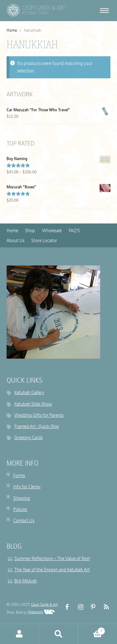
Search (58, 634)
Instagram (78, 607)
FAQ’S (74, 231)
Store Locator (44, 241)
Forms (19, 476)
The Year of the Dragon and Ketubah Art (52, 570)
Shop (30, 231)
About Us (15, 241)
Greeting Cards (29, 438)
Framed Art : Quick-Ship (37, 427)
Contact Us (24, 521)
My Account (19, 634)
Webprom (41, 612)
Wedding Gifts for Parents (39, 416)
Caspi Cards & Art (44, 605)
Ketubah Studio (35, 13)
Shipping (22, 499)
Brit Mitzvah (26, 581)
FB (65, 607)
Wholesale (52, 231)
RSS (104, 607)
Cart (92, 630)
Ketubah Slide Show (33, 405)
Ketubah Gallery (29, 393)
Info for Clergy (27, 487)
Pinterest (91, 607)
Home (12, 31)
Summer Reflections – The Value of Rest (52, 559)
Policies (20, 510)
